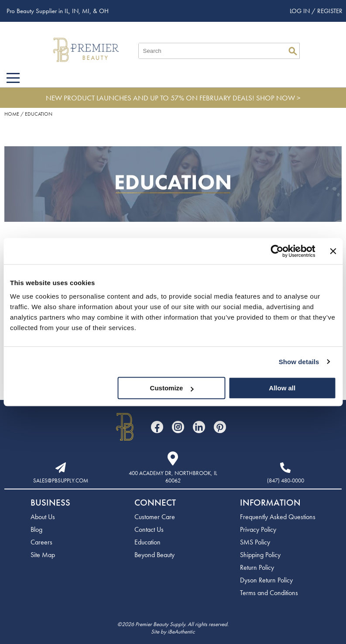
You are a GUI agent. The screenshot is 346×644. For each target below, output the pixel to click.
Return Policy (257, 567)
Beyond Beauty (154, 555)
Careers (41, 542)
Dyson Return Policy (266, 580)
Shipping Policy (260, 555)
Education (147, 542)
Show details (299, 362)
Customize (172, 388)
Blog (36, 529)
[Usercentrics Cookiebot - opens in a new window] (277, 251)
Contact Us (149, 529)
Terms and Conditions (269, 593)
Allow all (282, 388)
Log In (301, 11)
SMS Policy (255, 542)
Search (293, 51)
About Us (43, 517)
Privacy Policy (258, 529)
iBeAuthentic (181, 632)
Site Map (43, 555)
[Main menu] (13, 78)
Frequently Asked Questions (278, 517)
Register (330, 11)
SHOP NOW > (278, 98)
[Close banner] (333, 251)
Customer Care (155, 517)
